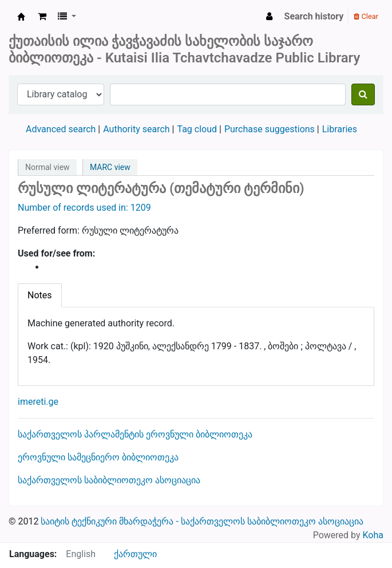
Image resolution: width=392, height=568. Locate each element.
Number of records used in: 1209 (84, 208)
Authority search (136, 129)
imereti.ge (38, 402)
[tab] (40, 295)
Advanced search (61, 129)
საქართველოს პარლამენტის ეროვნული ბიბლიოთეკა (135, 434)
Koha (373, 535)
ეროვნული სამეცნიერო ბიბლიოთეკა (98, 457)
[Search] (363, 94)
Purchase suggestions (270, 129)
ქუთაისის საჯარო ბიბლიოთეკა (21, 17)
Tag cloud (197, 129)
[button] (42, 17)
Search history (314, 16)
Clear (366, 16)
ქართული (135, 554)
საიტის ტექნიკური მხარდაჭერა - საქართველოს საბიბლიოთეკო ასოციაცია (202, 521)
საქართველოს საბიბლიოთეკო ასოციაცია (109, 480)
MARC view (110, 167)
